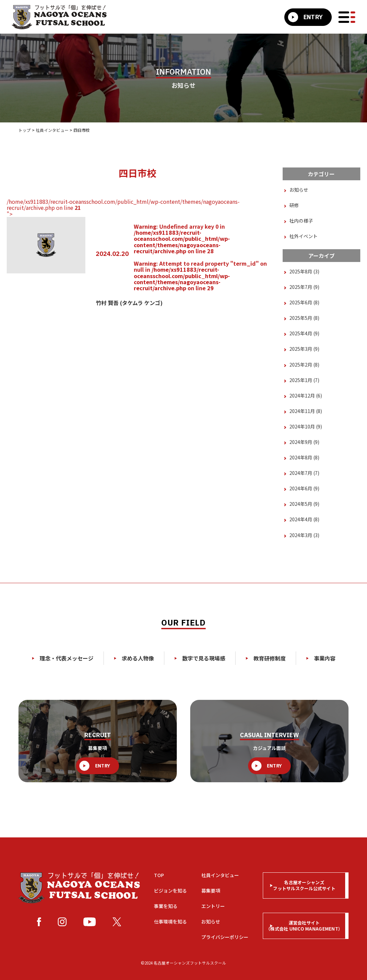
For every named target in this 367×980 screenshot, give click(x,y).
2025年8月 (304, 271)
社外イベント (303, 236)
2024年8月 (304, 457)
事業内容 (321, 658)
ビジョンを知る (170, 891)
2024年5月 (304, 504)
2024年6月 (304, 488)
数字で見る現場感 (200, 658)
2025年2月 (304, 365)
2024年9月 (304, 442)
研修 (294, 205)
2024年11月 (306, 411)
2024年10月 (306, 426)
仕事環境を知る (170, 921)
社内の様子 (301, 221)
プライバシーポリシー (225, 937)
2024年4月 (304, 519)
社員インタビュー (220, 875)
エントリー (213, 906)
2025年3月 (304, 349)
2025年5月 (304, 318)
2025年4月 (304, 333)
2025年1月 (304, 380)
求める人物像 (134, 658)
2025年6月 (304, 302)
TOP (159, 875)
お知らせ (299, 190)
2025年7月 (304, 287)
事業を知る (166, 906)
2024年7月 (304, 473)
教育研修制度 (266, 658)
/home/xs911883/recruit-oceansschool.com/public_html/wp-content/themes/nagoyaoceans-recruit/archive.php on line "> (137, 253)
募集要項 (211, 891)
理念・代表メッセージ (63, 658)
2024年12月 (306, 395)
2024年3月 (304, 535)
